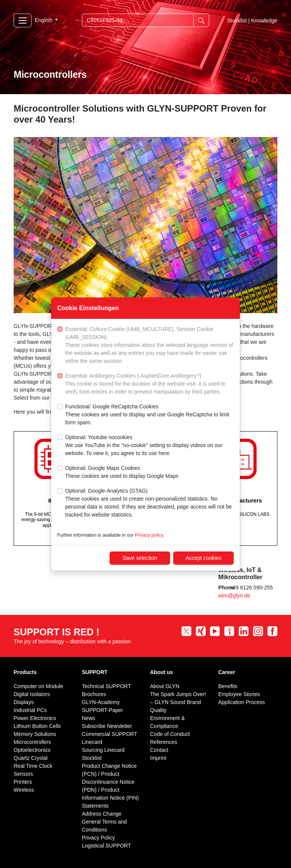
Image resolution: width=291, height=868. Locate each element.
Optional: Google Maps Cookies (122, 473)
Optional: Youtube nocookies (149, 446)
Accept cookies (203, 558)
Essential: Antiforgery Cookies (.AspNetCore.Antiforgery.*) (149, 384)
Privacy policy (149, 535)
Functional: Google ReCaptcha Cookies (149, 415)
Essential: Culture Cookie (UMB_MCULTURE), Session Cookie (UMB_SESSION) (149, 346)
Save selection (140, 558)
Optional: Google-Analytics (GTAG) (149, 503)
